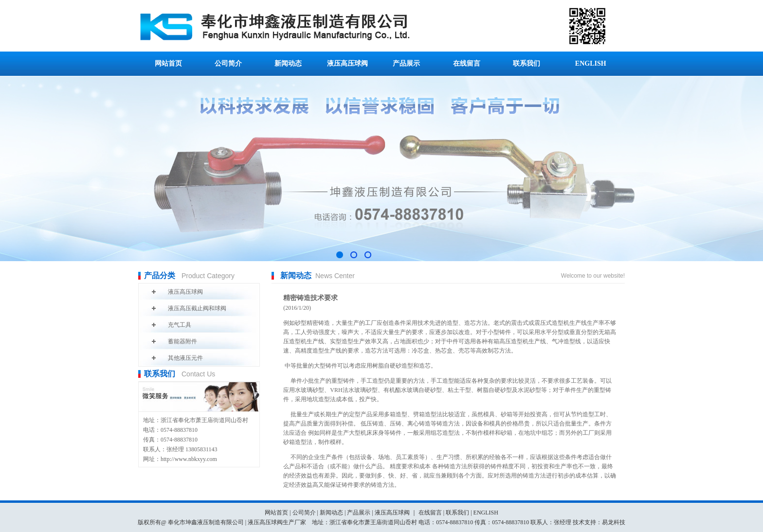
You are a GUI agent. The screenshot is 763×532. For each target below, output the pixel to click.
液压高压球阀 (347, 63)
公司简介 (228, 63)
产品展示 (406, 63)
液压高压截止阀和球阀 (197, 308)
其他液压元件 (185, 358)
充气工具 (180, 325)
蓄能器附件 (182, 341)
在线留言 (467, 63)
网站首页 (168, 63)
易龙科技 (614, 522)
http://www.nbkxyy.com (189, 459)
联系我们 (527, 63)
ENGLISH (591, 63)
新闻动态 (288, 63)
